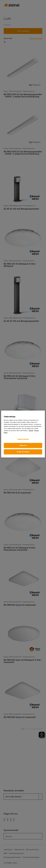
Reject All (23, 445)
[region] (23, 434)
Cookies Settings (23, 439)
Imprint (31, 431)
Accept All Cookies (23, 452)
